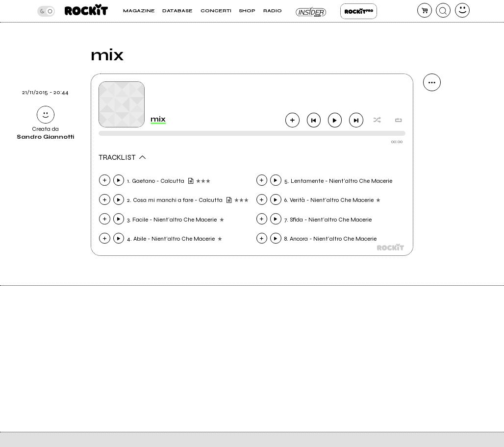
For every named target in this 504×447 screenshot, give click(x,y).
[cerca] (443, 10)
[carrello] (425, 10)
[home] (86, 11)
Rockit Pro (359, 11)
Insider (311, 11)
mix (158, 119)
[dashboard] (462, 10)
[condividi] (432, 82)
